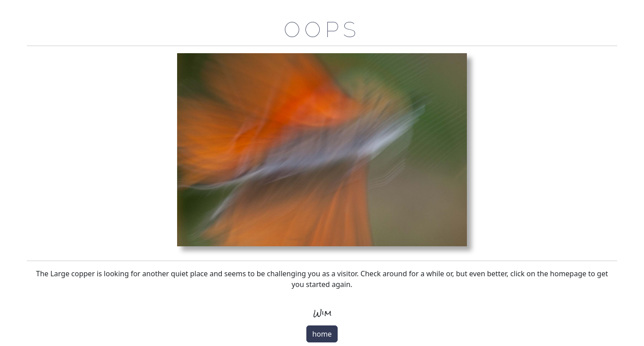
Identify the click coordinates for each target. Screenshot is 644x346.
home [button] (322, 334)
